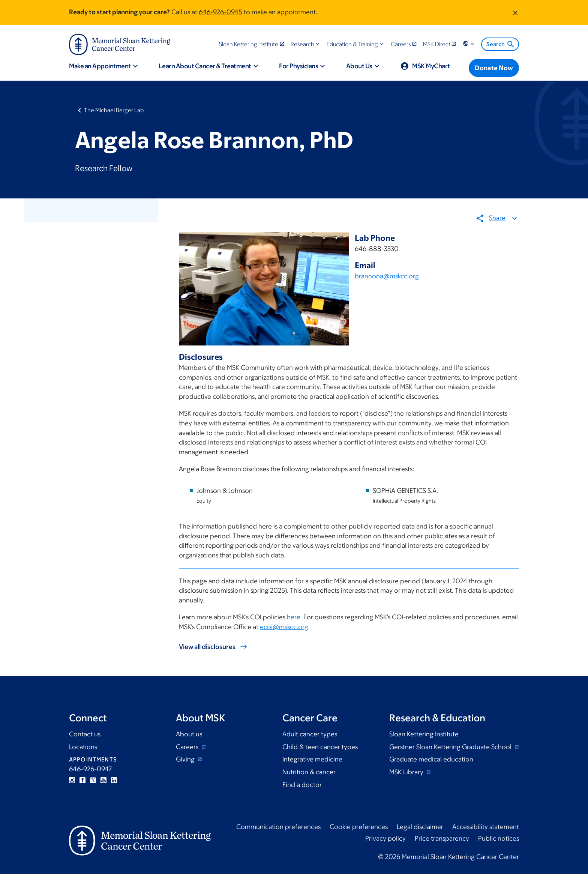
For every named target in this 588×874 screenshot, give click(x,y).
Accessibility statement (486, 827)
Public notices (499, 838)
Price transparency (442, 838)
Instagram (72, 780)
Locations (83, 747)
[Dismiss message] (515, 12)
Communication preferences (278, 827)
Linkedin (114, 780)
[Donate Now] (494, 68)
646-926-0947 (90, 769)
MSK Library (407, 772)
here (294, 617)
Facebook (82, 780)
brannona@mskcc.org (387, 276)
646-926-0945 (220, 12)
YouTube (103, 780)
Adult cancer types (310, 734)
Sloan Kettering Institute (424, 734)
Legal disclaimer (420, 827)
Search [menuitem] (501, 44)
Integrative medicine (312, 759)
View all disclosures (207, 647)
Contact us (85, 734)
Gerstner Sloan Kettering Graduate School (451, 747)
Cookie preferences (359, 827)
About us (189, 734)
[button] (306, 44)
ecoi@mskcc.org (284, 627)
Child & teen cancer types (320, 747)
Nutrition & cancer (309, 772)
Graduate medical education (431, 759)
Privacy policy (385, 838)
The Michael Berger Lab (114, 110)
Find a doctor (302, 785)
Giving (186, 759)
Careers (188, 747)
